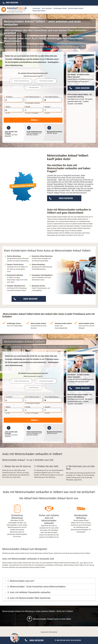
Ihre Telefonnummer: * (32, 97)
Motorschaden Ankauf (76, 8)
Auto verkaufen (47, 8)
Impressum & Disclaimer (49, 632)
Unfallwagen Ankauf (60, 8)
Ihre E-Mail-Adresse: (51, 97)
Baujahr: (47, 107)
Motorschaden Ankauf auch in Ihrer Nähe (49, 619)
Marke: (7, 107)
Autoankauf (36, 8)
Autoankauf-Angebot (46, 81)
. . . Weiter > (33, 120)
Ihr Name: (8, 97)
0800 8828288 (12, 3)
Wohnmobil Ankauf (39, 11)
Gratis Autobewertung (22, 81)
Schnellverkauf (34, 87)
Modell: (27, 107)
